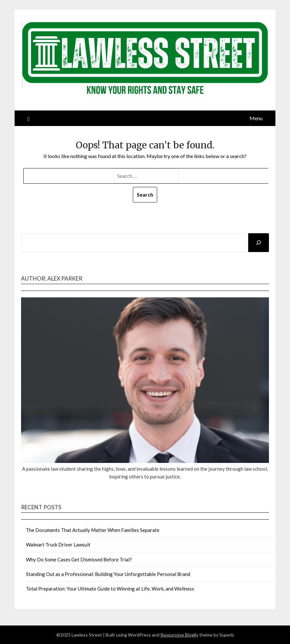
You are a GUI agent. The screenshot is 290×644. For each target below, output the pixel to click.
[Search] (259, 243)
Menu (256, 118)
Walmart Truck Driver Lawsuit (58, 545)
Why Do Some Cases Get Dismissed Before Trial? (79, 559)
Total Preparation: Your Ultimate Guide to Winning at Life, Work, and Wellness (110, 589)
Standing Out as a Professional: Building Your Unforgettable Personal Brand (108, 574)
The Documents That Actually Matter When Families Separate (93, 530)
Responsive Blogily (179, 635)
